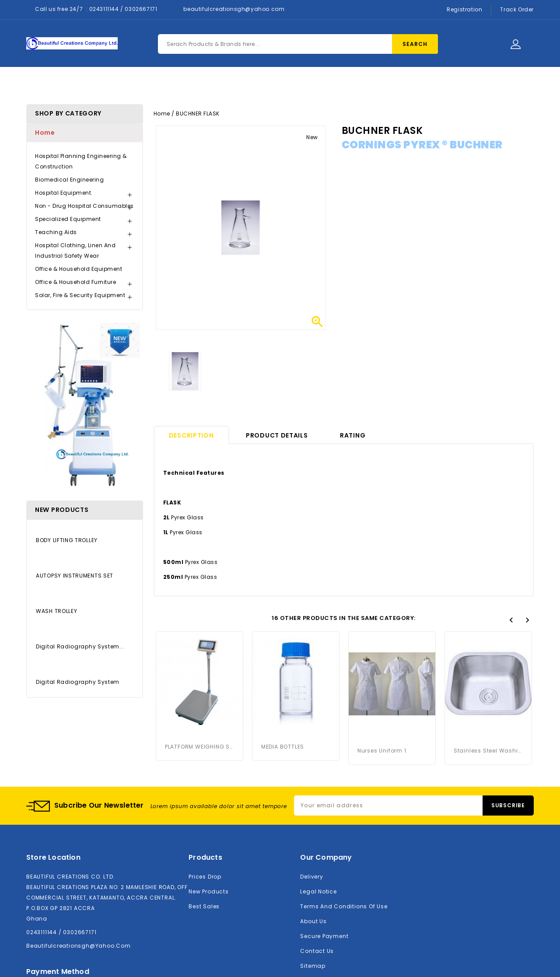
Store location (53, 853)
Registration (464, 9)
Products (206, 84)
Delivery (311, 873)
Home (161, 84)
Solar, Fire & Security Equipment (80, 295)
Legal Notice (318, 888)
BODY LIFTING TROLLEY (67, 540)
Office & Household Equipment (79, 269)
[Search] (298, 44)
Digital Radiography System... (80, 646)
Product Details (277, 435)
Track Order (517, 9)
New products (208, 888)
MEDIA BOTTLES (283, 747)
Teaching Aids (56, 232)
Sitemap (313, 962)
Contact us (317, 947)
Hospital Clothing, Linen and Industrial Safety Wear (75, 250)
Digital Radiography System (78, 682)
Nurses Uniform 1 (382, 657)
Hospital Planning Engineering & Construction (81, 161)
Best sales (204, 902)
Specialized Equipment (68, 219)
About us (313, 917)
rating (353, 435)
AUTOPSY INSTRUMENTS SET (75, 576)
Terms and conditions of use (344, 902)
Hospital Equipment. (64, 193)
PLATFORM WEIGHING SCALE (199, 747)
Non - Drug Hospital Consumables (84, 206)
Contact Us (301, 84)
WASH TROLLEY (56, 611)
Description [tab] (191, 435)
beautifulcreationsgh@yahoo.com (234, 9)
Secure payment (324, 932)
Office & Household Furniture (75, 282)
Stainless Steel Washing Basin (488, 657)
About (252, 84)
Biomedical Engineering (69, 180)
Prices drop (205, 873)
